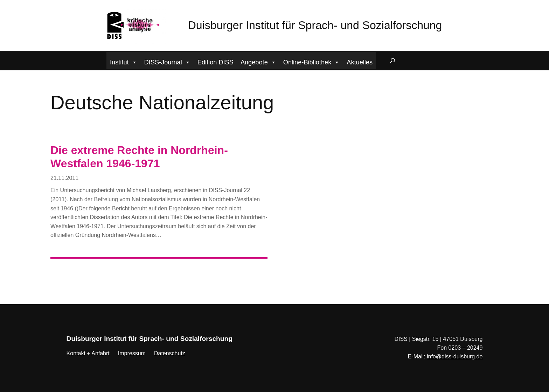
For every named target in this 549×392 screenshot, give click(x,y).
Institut (124, 61)
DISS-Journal (167, 61)
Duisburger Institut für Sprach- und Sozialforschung (315, 25)
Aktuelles (360, 62)
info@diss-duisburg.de (455, 356)
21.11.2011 (64, 178)
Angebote (258, 61)
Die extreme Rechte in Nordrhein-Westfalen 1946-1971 (139, 157)
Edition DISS (216, 62)
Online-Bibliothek (312, 61)
